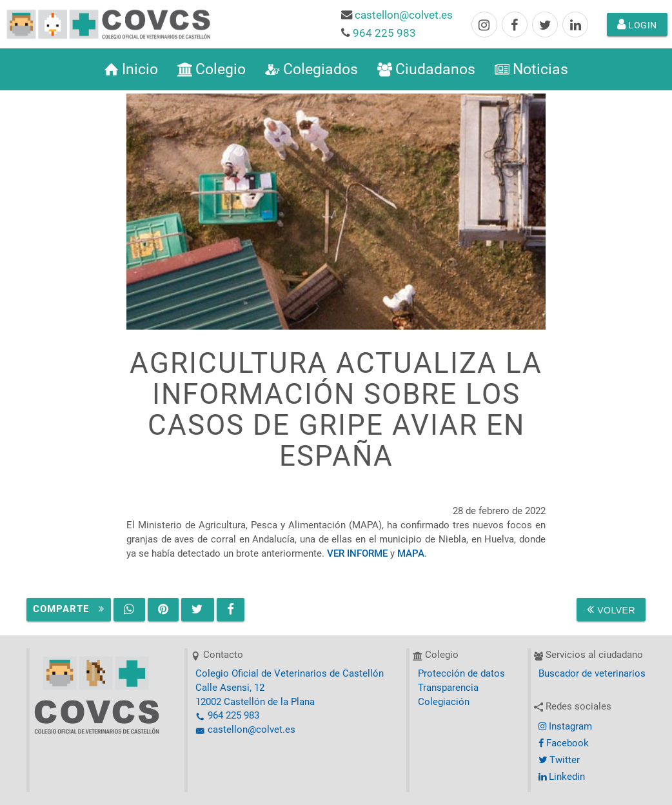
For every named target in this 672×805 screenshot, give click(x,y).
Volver (611, 610)
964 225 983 (384, 33)
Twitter (559, 760)
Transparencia (448, 688)
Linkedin (562, 777)
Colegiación (444, 702)
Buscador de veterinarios (592, 674)
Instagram (565, 727)
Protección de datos (461, 674)
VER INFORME (357, 554)
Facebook (564, 743)
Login (637, 25)
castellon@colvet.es (404, 15)
